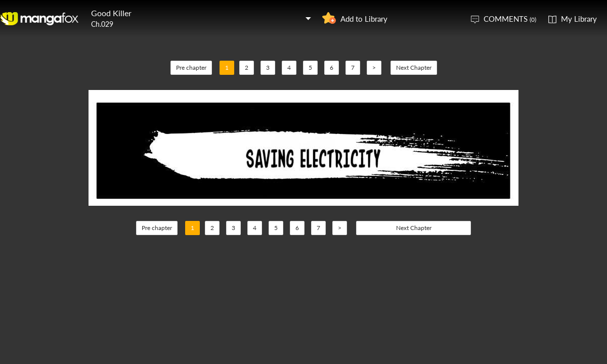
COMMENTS (510, 19)
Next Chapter (414, 67)
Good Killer (111, 13)
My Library (579, 19)
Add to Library (364, 19)
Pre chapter (191, 67)
